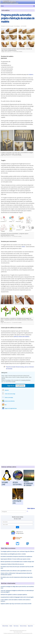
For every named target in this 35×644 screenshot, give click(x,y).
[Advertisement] (24, 63)
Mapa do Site (30, 626)
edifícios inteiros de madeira (21, 336)
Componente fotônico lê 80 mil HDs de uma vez (12, 564)
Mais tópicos (31, 508)
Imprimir (7, 390)
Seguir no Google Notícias (11, 408)
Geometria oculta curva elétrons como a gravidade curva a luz (16, 571)
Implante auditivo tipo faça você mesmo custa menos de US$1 (16, 604)
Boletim (11, 626)
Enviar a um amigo (9, 397)
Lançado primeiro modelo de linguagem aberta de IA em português (17, 597)
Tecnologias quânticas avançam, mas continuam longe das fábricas (17, 551)
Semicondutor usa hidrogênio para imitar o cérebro (13, 554)
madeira (31, 74)
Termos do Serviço (23, 626)
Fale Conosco (16, 626)
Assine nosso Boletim (10, 401)
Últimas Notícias (5, 626)
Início (2, 6)
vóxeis (23, 247)
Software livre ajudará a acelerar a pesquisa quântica (14, 594)
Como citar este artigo (10, 394)
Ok (18, 527)
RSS (6, 405)
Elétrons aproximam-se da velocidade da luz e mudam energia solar (17, 562)
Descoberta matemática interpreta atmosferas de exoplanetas (16, 556)
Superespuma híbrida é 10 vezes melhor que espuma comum (16, 559)
